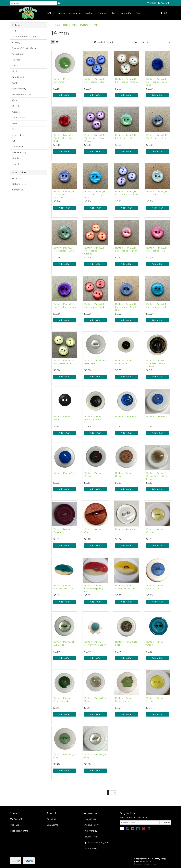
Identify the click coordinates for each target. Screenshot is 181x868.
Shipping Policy (91, 825)
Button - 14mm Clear (127, 529)
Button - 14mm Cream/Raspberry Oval (94, 588)
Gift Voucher (75, 13)
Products (102, 13)
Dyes (15, 129)
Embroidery (18, 135)
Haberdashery (19, 89)
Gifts (15, 100)
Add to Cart (65, 95)
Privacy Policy (90, 831)
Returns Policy (19, 184)
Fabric (15, 66)
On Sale (16, 106)
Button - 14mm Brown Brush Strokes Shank (158, 476)
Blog (113, 13)
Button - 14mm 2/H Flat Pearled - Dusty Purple (95, 138)
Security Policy (91, 849)
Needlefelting (19, 152)
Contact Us (125, 13)
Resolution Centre (19, 831)
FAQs (138, 13)
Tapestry (17, 164)
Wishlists (152, 3)
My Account (16, 819)
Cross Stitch (18, 54)
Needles (16, 158)
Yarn (14, 31)
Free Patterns (19, 118)
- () (165, 13)
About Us (17, 178)
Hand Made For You (22, 95)
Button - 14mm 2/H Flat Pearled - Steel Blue (126, 307)
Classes (61, 13)
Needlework (18, 77)
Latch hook (18, 147)
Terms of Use (90, 819)
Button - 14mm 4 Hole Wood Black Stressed (156, 363)
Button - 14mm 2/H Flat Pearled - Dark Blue (157, 82)
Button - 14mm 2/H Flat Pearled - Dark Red (64, 138)
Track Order (16, 825)
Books (15, 71)
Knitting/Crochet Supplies (25, 37)
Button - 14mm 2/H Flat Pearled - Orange (95, 251)
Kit (14, 141)
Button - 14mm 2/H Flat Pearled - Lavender (64, 194)
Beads (15, 123)
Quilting (89, 13)
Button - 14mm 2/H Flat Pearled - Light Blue (95, 194)
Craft (15, 83)
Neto (155, 864)
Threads (16, 60)
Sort (136, 42)
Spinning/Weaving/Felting (25, 48)
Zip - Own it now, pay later (96, 843)
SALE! (50, 13)
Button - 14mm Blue (126, 417)
